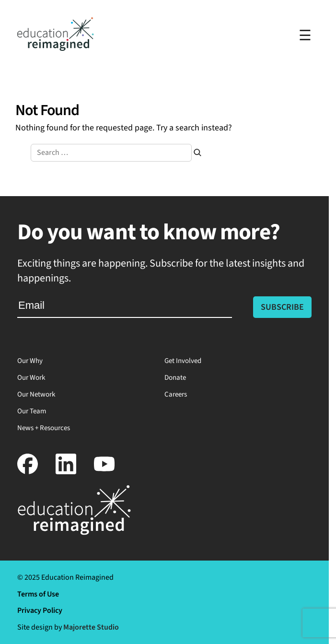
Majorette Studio (91, 627)
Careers (176, 394)
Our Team (32, 411)
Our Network (36, 394)
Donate (175, 378)
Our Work (31, 378)
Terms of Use (38, 594)
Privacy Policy (40, 610)
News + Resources (44, 428)
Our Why (30, 361)
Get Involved (183, 361)
